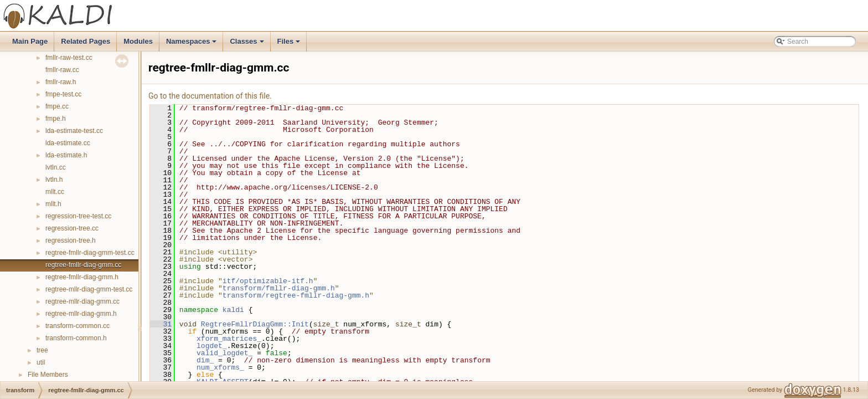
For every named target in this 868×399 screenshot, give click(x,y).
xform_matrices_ (229, 339)
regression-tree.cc (72, 228)
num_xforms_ (220, 367)
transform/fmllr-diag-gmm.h (279, 288)
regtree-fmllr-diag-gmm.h (82, 277)
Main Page (30, 41)
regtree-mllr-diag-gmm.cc (82, 301)
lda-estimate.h (66, 155)
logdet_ (212, 346)
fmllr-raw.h (61, 82)
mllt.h (53, 204)
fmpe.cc (57, 106)
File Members (48, 375)
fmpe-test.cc (63, 94)
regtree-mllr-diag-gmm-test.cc (89, 289)
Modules (138, 41)
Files (290, 44)
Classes (247, 44)
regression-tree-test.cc (78, 216)
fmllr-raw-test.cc (69, 58)
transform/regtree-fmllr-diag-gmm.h (296, 295)
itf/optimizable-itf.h (268, 281)
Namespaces (192, 44)
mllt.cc (55, 192)
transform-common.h (76, 338)
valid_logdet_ (224, 353)
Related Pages (86, 41)
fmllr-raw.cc (62, 70)
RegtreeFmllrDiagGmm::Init (255, 324)
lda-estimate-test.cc (74, 131)
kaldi (233, 310)
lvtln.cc (56, 167)
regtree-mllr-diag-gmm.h (81, 314)
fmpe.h (56, 119)
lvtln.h (54, 180)
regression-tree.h (71, 241)
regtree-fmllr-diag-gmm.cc (83, 265)
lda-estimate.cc (68, 143)
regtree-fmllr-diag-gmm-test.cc (90, 253)
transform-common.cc (77, 326)
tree (42, 350)
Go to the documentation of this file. (210, 96)
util (41, 362)
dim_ (205, 360)
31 (161, 324)
